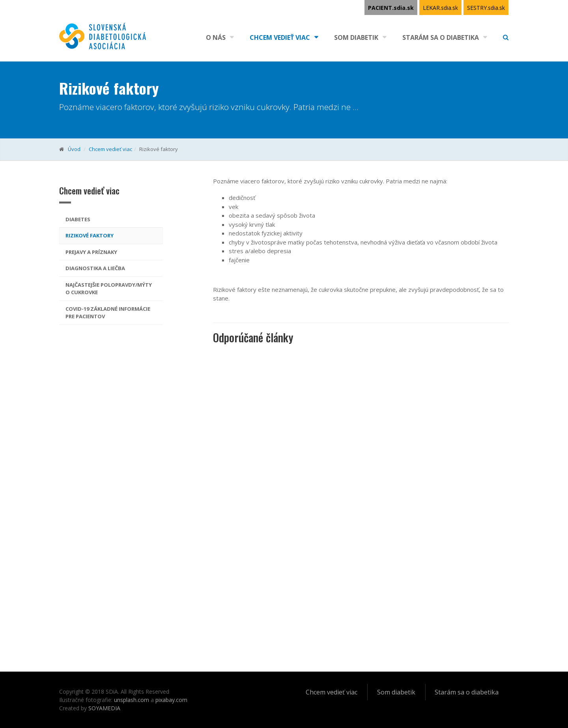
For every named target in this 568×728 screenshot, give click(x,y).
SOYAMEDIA (104, 708)
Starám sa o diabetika (441, 37)
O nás (216, 37)
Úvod (74, 149)
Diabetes (78, 219)
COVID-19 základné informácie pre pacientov (108, 313)
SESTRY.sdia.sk (486, 8)
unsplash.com (132, 700)
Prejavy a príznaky (91, 252)
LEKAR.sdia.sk (440, 8)
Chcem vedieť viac (280, 37)
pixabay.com (171, 700)
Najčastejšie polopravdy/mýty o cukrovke (109, 289)
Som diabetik (356, 37)
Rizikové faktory (90, 235)
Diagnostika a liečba (95, 268)
